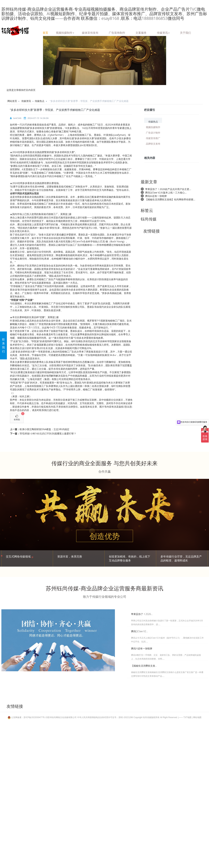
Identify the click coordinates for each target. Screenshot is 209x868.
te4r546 (17, 118)
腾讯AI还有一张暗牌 (156, 196)
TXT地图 (188, 717)
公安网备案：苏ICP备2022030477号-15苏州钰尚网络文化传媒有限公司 (42, 717)
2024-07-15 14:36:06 (38, 118)
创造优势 (105, 536)
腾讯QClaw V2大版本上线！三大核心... (166, 193)
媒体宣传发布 (90, 32)
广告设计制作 (153, 132)
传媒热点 (40, 101)
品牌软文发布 (153, 143)
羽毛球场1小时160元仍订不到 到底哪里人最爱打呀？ (48, 433)
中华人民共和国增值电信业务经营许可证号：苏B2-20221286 (105, 717)
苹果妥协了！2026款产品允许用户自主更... (168, 189)
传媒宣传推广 (153, 138)
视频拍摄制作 (65, 32)
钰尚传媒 (149, 219)
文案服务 (141, 32)
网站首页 (12, 101)
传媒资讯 (163, 32)
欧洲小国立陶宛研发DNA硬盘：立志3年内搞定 (45, 429)
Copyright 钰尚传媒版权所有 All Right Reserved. (156, 717)
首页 (45, 32)
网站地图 (197, 717)
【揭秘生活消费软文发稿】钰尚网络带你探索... (170, 199)
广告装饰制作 (117, 32)
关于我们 (185, 32)
